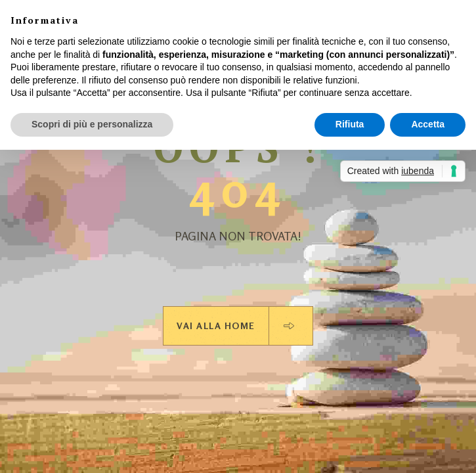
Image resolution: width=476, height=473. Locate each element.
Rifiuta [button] (350, 124)
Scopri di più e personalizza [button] (92, 124)
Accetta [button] (428, 124)
